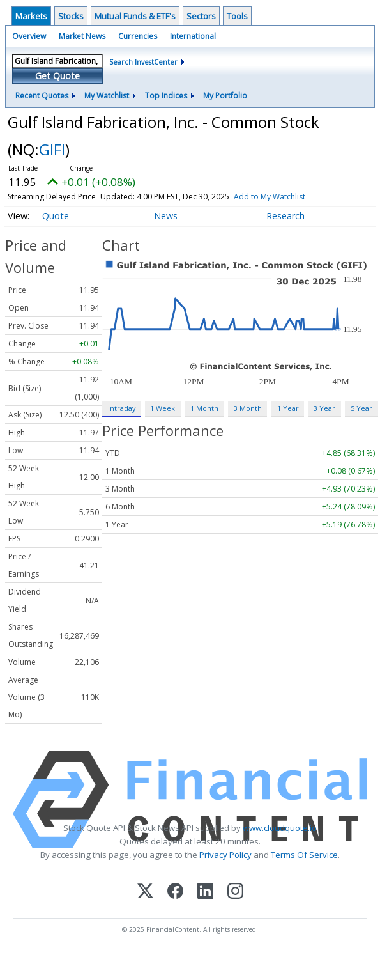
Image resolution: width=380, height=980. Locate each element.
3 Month (248, 408)
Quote (56, 216)
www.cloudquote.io (280, 828)
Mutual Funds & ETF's (135, 16)
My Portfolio (225, 96)
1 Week (163, 408)
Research (285, 216)
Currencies (138, 36)
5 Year (361, 408)
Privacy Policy (225, 855)
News (166, 216)
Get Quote (57, 76)
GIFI (52, 149)
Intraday (122, 408)
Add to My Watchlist (270, 197)
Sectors (201, 16)
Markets (31, 16)
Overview (29, 36)
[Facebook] (175, 892)
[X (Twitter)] (145, 892)
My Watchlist (107, 96)
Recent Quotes (42, 96)
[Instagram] (235, 892)
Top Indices (166, 96)
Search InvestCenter (143, 62)
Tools (237, 16)
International (193, 36)
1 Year (288, 408)
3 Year (324, 408)
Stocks (71, 16)
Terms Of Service (304, 855)
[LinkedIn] (205, 892)
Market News (82, 36)
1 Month (204, 408)
